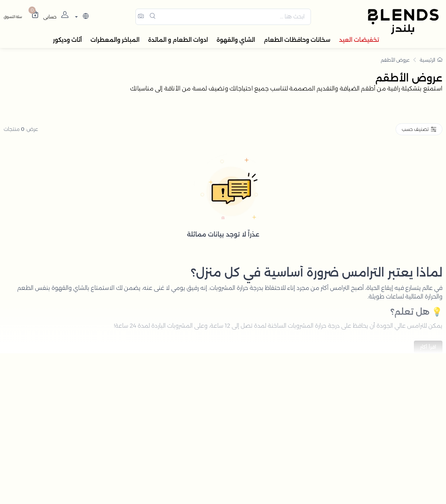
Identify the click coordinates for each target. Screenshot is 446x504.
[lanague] (81, 17)
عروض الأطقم (395, 61)
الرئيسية (431, 61)
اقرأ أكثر (428, 348)
